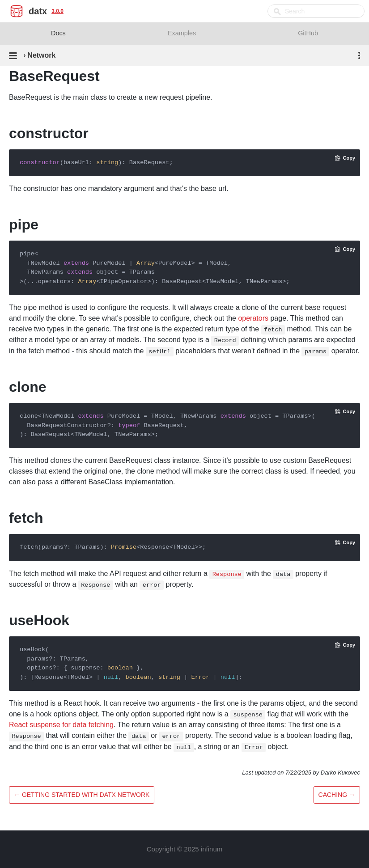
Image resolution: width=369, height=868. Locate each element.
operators (253, 318)
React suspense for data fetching (61, 725)
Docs (58, 33)
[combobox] (316, 11)
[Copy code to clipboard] (345, 158)
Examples (182, 33)
